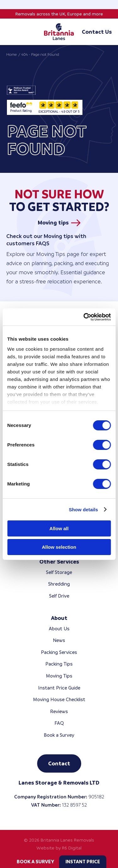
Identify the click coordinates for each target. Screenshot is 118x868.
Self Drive (59, 596)
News (59, 640)
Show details (84, 510)
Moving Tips (59, 676)
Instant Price (83, 862)
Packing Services (59, 652)
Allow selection (59, 547)
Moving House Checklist (59, 699)
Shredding (59, 584)
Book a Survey (35, 862)
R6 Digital (72, 848)
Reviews (59, 711)
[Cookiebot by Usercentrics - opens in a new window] (84, 317)
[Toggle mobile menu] (9, 32)
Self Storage (59, 572)
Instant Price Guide (59, 688)
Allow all (59, 528)
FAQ (59, 723)
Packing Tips (59, 664)
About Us (59, 629)
